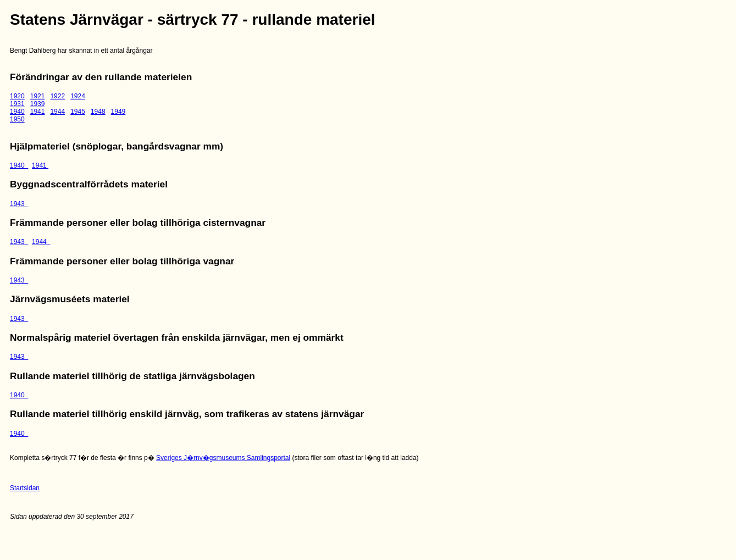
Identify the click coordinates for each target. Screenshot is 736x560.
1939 (38, 104)
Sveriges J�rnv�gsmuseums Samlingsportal (223, 458)
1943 (19, 204)
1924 (78, 96)
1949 (118, 112)
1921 (38, 96)
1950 (17, 119)
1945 (78, 112)
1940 (17, 112)
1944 (57, 112)
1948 (98, 112)
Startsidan (25, 488)
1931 (17, 104)
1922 (57, 96)
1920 (17, 96)
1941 (38, 112)
